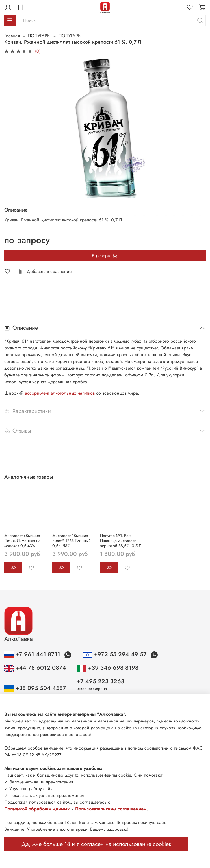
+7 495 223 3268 (100, 681)
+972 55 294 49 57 (115, 654)
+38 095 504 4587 (35, 688)
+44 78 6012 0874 (35, 668)
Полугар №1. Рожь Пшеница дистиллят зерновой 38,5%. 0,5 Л (121, 540)
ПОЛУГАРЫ (39, 36)
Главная (12, 36)
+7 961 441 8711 (33, 654)
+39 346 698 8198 (107, 668)
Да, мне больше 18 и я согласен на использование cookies (96, 844)
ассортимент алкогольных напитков (60, 393)
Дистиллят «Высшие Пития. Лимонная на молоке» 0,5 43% (22, 540)
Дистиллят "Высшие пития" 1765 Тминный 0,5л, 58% (72, 540)
